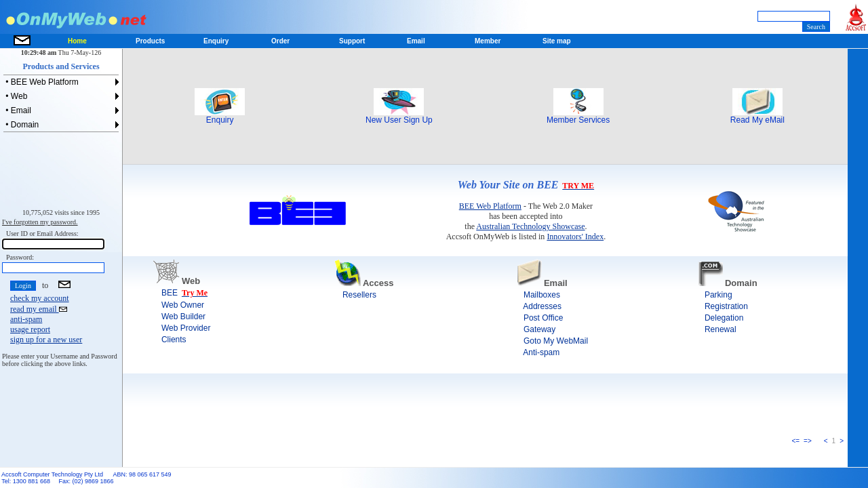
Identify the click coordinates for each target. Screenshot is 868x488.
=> (808, 441)
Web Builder (179, 317)
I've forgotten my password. (40, 222)
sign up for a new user (46, 340)
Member (488, 41)
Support (352, 41)
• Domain (21, 125)
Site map (557, 41)
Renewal (716, 329)
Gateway (535, 329)
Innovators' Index (575, 237)
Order (280, 41)
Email (416, 41)
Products (150, 41)
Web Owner (178, 305)
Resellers (355, 295)
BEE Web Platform (490, 206)
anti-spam (26, 319)
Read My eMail (757, 116)
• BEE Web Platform (41, 82)
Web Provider (182, 328)
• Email (17, 110)
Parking (714, 295)
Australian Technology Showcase (530, 226)
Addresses (538, 306)
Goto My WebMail (551, 341)
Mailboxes (537, 295)
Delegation (720, 318)
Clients (170, 340)
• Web (15, 96)
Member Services (578, 116)
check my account (40, 298)
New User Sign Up (399, 116)
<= (795, 441)
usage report (30, 329)
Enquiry (220, 116)
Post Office (539, 318)
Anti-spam (537, 352)
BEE (165, 293)
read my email (39, 309)
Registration (722, 306)
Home (77, 41)
